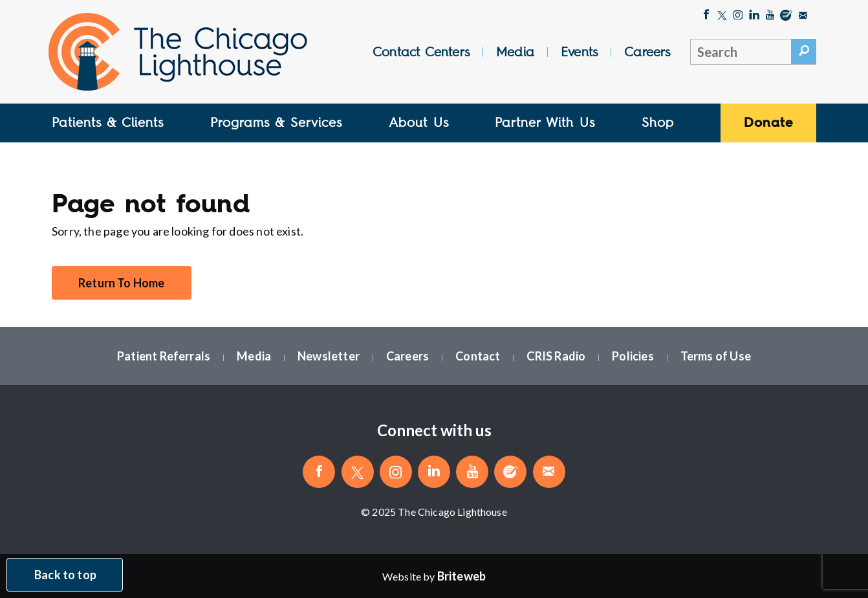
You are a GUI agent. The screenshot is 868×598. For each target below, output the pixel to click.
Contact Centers (421, 52)
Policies (633, 356)
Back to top (65, 575)
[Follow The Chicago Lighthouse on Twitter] (722, 16)
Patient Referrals (164, 356)
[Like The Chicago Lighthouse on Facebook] (706, 16)
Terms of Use (716, 356)
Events (579, 52)
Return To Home (122, 283)
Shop (658, 122)
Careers (647, 52)
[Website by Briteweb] (461, 576)
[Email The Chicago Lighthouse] (803, 16)
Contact (478, 356)
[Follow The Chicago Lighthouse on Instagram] (738, 16)
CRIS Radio (556, 356)
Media (515, 52)
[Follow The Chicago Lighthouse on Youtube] (770, 16)
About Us (419, 122)
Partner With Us (545, 122)
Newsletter (329, 356)
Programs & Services (276, 122)
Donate (768, 122)
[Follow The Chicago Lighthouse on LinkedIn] (754, 16)
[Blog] (786, 16)
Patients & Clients (108, 122)
